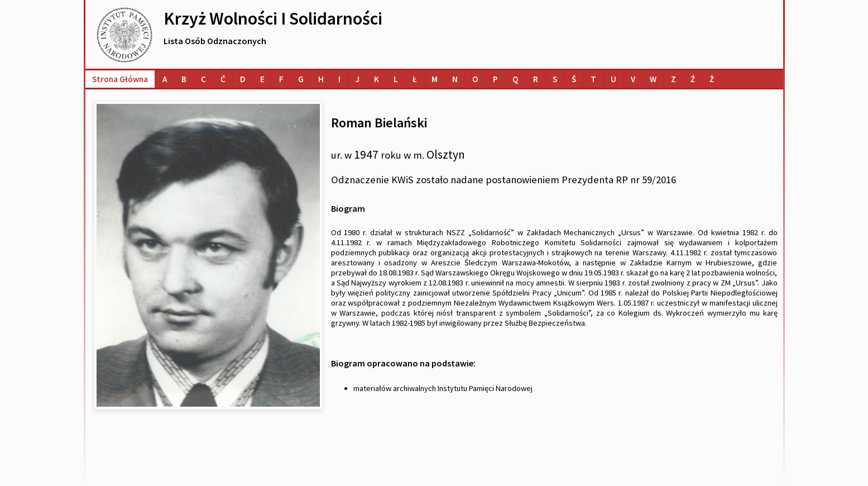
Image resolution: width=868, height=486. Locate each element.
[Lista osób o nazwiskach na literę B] (184, 79)
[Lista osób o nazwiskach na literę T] (593, 79)
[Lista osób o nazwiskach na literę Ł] (415, 79)
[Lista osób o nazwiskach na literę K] (377, 79)
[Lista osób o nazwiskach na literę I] (339, 79)
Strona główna (120, 79)
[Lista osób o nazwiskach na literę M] (435, 79)
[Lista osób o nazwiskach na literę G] (301, 79)
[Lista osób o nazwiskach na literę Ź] (693, 79)
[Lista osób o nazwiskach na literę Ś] (574, 79)
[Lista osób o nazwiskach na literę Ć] (223, 79)
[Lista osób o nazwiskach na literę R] (536, 79)
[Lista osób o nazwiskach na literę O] (475, 79)
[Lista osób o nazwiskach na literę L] (396, 79)
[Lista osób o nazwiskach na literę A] (165, 79)
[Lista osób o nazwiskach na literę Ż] (712, 79)
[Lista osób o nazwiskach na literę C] (203, 79)
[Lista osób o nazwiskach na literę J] (357, 79)
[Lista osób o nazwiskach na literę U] (613, 79)
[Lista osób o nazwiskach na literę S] (555, 79)
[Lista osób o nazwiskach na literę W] (653, 79)
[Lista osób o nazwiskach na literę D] (243, 79)
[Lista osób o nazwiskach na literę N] (455, 79)
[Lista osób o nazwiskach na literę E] (262, 79)
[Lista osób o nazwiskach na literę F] (281, 79)
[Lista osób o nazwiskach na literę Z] (673, 79)
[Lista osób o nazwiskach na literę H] (321, 79)
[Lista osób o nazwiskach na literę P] (495, 79)
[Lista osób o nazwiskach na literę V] (633, 79)
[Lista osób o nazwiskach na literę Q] (515, 79)
